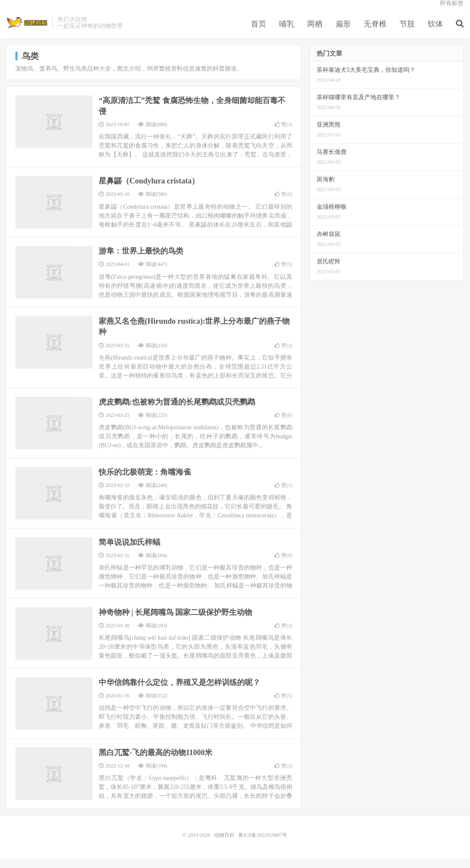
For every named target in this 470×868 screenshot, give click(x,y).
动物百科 (27, 30)
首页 (258, 32)
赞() (283, 133)
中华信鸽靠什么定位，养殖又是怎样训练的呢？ (179, 691)
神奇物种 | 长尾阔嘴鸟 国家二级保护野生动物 (175, 621)
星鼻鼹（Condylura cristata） (149, 190)
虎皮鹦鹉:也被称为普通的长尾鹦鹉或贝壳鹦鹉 (177, 411)
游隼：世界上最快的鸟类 (141, 260)
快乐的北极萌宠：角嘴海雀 (145, 481)
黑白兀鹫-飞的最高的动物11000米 (156, 762)
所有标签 (452, 11)
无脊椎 (375, 32)
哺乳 (287, 32)
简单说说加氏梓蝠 (129, 551)
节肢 (407, 32)
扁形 (343, 32)
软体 (435, 32)
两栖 (315, 32)
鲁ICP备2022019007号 (263, 844)
